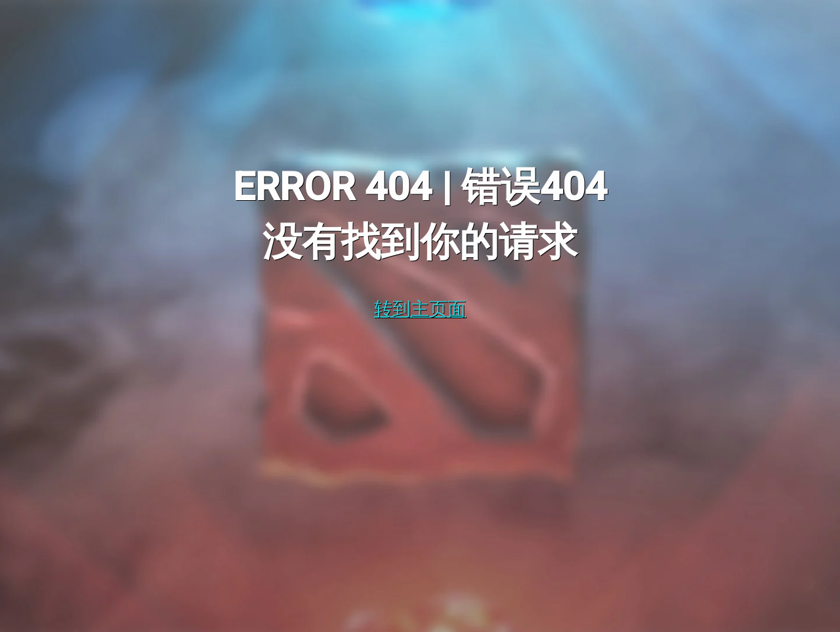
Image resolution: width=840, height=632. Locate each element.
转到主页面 (420, 309)
